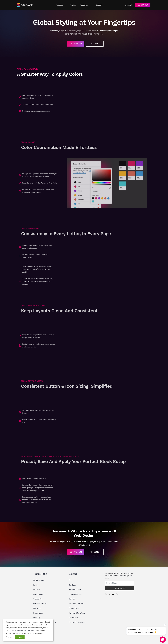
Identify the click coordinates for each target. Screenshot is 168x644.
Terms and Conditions (77, 613)
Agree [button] (20, 637)
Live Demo (37, 608)
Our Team (73, 585)
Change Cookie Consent (78, 622)
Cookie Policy (74, 618)
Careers (72, 599)
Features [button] (61, 5)
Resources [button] (86, 5)
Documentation (39, 594)
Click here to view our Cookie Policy (24, 631)
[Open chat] (163, 640)
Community (38, 599)
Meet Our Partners (76, 594)
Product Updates (39, 580)
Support (99, 5)
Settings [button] (9, 637)
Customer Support (40, 604)
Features (37, 590)
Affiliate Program (75, 590)
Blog (71, 580)
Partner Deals (38, 613)
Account (129, 5)
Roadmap (37, 618)
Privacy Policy (74, 608)
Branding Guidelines (76, 604)
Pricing (73, 5)
